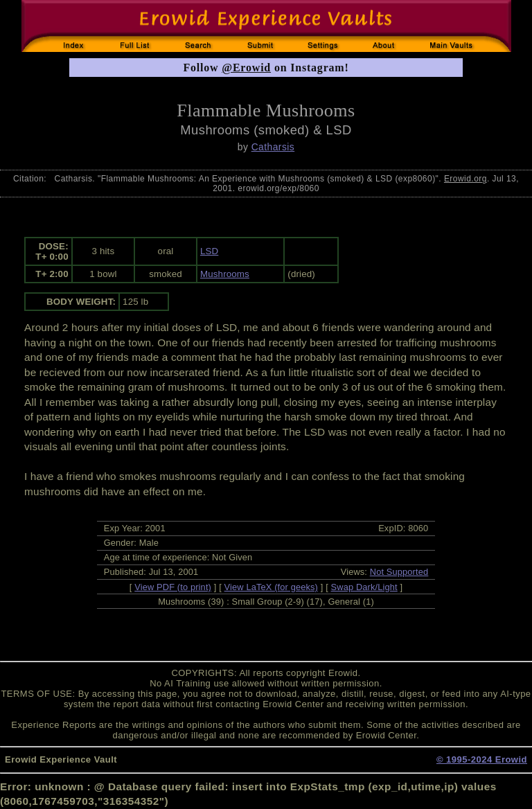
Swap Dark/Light (364, 587)
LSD (209, 251)
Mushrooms (225, 274)
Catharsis (273, 147)
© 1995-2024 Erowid (482, 759)
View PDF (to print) (173, 587)
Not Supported (399, 572)
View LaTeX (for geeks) (271, 587)
